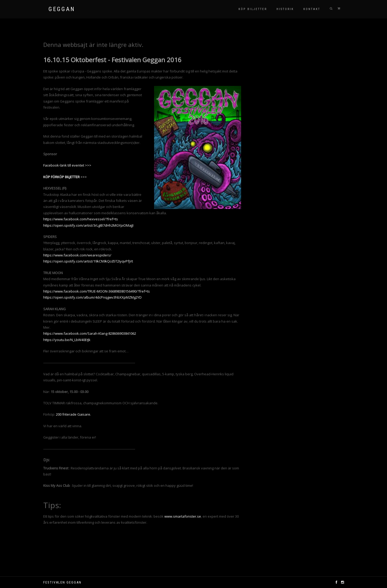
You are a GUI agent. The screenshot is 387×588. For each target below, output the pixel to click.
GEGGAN (62, 9)
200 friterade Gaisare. (74, 414)
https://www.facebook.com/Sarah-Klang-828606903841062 (90, 333)
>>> (65, 177)
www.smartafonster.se (183, 516)
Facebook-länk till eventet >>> (67, 165)
